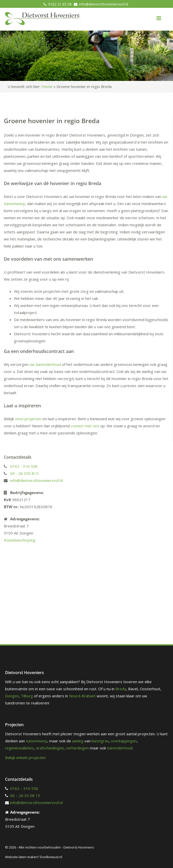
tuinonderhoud (120, 748)
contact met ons (85, 426)
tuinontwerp (37, 741)
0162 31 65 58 (60, 4)
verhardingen (77, 748)
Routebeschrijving (20, 540)
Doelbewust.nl (51, 857)
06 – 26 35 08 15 (25, 795)
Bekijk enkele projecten (25, 758)
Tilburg (27, 696)
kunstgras (100, 741)
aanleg (78, 741)
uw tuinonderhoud (45, 364)
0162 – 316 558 (24, 788)
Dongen (12, 696)
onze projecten (28, 419)
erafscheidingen (50, 748)
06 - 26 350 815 (24, 473)
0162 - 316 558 (24, 466)
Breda (121, 689)
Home (47, 86)
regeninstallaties (20, 748)
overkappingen (124, 741)
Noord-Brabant (82, 696)
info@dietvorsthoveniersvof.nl (104, 4)
